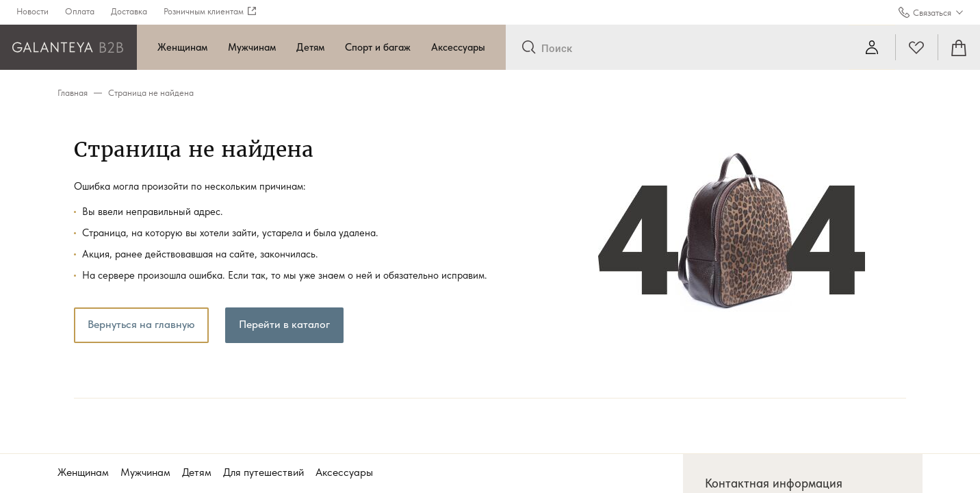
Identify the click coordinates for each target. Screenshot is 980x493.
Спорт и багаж (378, 47)
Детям (310, 47)
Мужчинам (252, 47)
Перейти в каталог (284, 324)
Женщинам (182, 47)
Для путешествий (263, 472)
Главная (73, 93)
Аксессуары (458, 47)
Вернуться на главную (141, 324)
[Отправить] (529, 48)
